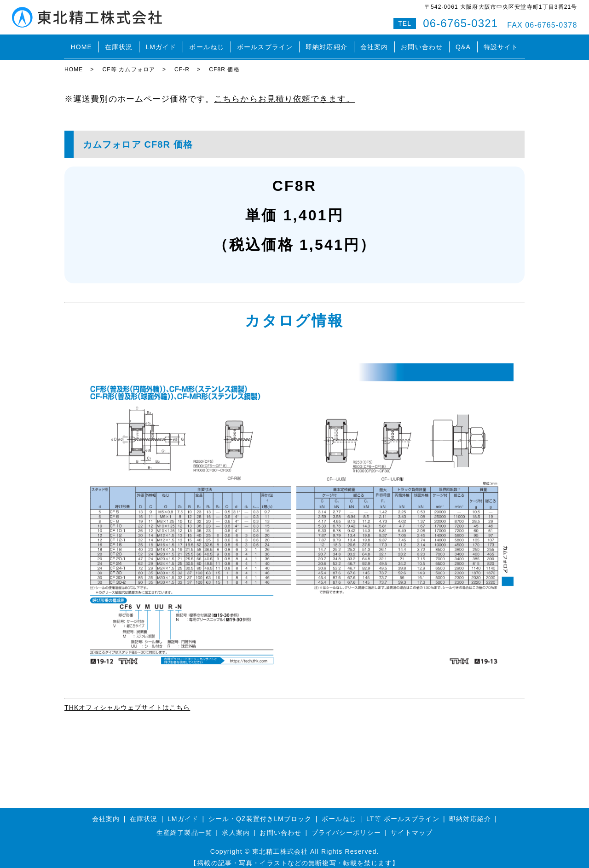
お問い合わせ (422, 43)
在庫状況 (119, 43)
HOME (81, 43)
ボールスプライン (265, 43)
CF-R (182, 62)
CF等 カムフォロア (129, 62)
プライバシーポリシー (346, 825)
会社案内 (374, 43)
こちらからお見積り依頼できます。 (284, 91)
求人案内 (236, 825)
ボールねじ (207, 43)
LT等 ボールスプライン (403, 811)
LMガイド (161, 43)
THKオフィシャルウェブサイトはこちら (127, 700)
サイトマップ (412, 825)
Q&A (463, 43)
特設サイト (501, 43)
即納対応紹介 (326, 43)
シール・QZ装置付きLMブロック (260, 811)
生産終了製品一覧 (184, 825)
